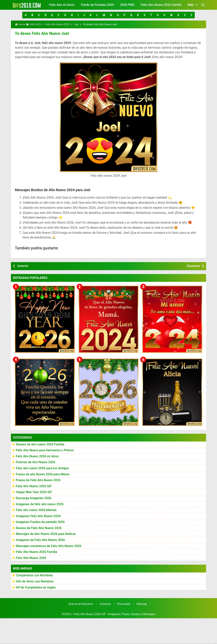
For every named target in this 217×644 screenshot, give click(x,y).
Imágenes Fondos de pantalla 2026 (40, 522)
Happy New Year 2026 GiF (34, 492)
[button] (26, 15)
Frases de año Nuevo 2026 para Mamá (43, 474)
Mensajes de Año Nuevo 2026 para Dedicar (46, 534)
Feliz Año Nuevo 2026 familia (161, 5)
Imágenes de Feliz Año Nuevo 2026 (40, 540)
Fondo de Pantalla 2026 (97, 5)
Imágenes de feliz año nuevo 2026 (40, 504)
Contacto (105, 604)
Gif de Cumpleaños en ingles (36, 587)
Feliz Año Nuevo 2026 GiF (34, 486)
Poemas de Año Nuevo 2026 (36, 462)
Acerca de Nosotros (81, 604)
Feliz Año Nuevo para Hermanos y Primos (45, 450)
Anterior (23, 266)
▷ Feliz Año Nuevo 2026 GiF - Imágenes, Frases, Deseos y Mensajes (113, 614)
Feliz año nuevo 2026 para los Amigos (42, 468)
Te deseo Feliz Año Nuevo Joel (42, 33)
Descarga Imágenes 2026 (34, 498)
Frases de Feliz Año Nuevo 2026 (38, 480)
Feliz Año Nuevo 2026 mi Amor (37, 456)
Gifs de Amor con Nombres (35, 581)
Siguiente (193, 266)
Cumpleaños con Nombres (34, 575)
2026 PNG (127, 5)
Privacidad (124, 604)
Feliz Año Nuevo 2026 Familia (36, 552)
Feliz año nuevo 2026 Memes (36, 510)
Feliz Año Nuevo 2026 (31, 558)
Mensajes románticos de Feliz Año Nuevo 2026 (49, 546)
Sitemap (142, 604)
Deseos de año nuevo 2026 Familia (40, 444)
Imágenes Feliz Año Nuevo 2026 (38, 516)
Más (193, 5)
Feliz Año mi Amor (62, 5)
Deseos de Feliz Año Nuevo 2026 (39, 528)
